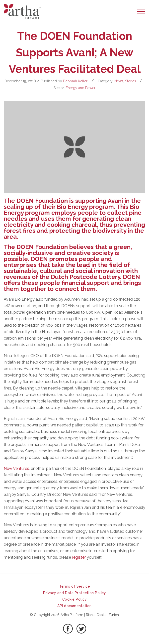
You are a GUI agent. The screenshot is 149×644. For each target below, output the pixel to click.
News (119, 81)
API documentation (74, 606)
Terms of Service (74, 586)
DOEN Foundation (42, 201)
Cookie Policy (75, 599)
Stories (131, 81)
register (79, 557)
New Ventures (16, 468)
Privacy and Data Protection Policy (74, 593)
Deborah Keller (75, 81)
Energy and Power (81, 88)
